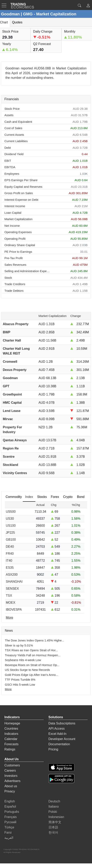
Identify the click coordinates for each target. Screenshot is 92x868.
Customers (12, 765)
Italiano (54, 807)
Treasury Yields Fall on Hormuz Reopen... (33, 655)
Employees (12, 174)
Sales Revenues (15, 265)
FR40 (10, 554)
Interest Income (15, 206)
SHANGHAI (14, 582)
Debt (8, 148)
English (10, 801)
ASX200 (12, 575)
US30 (10, 519)
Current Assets (14, 135)
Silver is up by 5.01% (19, 645)
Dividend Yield (14, 154)
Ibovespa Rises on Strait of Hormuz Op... (32, 665)
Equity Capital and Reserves (23, 187)
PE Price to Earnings (18, 252)
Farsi (8, 833)
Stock (8, 278)
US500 (11, 512)
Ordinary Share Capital (20, 245)
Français (11, 817)
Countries (11, 729)
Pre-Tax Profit (14, 258)
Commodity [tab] (14, 497)
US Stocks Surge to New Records (27, 670)
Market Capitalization (18, 219)
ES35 (10, 568)
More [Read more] (9, 618)
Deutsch (54, 801)
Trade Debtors (14, 291)
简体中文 (55, 822)
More (8, 689)
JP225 (10, 533)
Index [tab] (29, 497)
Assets (9, 115)
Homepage (12, 723)
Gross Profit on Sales (19, 193)
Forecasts (11, 744)
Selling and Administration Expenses (28, 271)
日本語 (53, 827)
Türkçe (9, 827)
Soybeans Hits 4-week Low (23, 660)
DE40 (10, 547)
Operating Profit (15, 239)
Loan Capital (13, 213)
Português (12, 812)
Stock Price (12, 109)
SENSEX (12, 589)
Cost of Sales (13, 128)
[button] (88, 6)
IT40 (9, 561)
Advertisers (12, 781)
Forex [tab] (55, 497)
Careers (10, 771)
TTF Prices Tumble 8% (20, 680)
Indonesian (56, 817)
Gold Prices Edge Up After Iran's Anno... (31, 675)
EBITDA (10, 167)
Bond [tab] (81, 497)
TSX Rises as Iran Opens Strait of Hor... (31, 650)
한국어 (53, 833)
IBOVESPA (14, 610)
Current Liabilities (16, 141)
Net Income (12, 226)
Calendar (11, 739)
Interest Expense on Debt (21, 200)
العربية (9, 838)
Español (10, 807)
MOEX (11, 603)
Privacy (10, 791)
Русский (10, 822)
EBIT (8, 161)
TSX (9, 596)
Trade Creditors (15, 284)
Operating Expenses (18, 232)
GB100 (11, 540)
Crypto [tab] (68, 497)
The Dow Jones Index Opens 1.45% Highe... (34, 640)
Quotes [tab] (17, 22)
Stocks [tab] (42, 497)
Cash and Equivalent (18, 122)
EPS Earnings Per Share (21, 180)
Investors (11, 776)
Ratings (10, 749)
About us (11, 786)
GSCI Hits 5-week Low (20, 685)
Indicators (11, 734)
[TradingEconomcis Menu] (5, 5)
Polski (53, 812)
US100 (11, 526)
